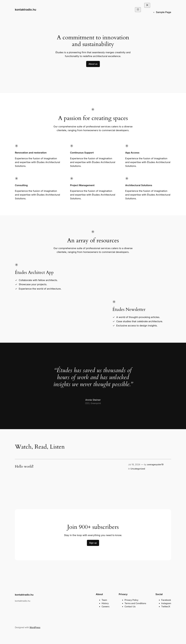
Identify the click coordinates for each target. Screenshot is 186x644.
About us (93, 64)
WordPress (35, 627)
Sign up (93, 543)
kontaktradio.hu (25, 10)
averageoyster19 (155, 464)
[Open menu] (138, 10)
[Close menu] (147, 5)
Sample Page (164, 12)
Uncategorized (138, 469)
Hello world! (24, 467)
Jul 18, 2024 (134, 464)
